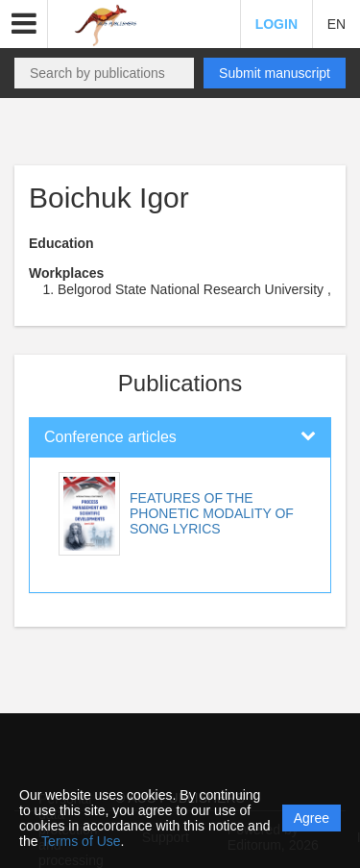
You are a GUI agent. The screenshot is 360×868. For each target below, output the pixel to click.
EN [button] (336, 24)
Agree (312, 818)
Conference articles (110, 437)
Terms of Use (81, 841)
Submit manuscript (275, 73)
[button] (24, 24)
